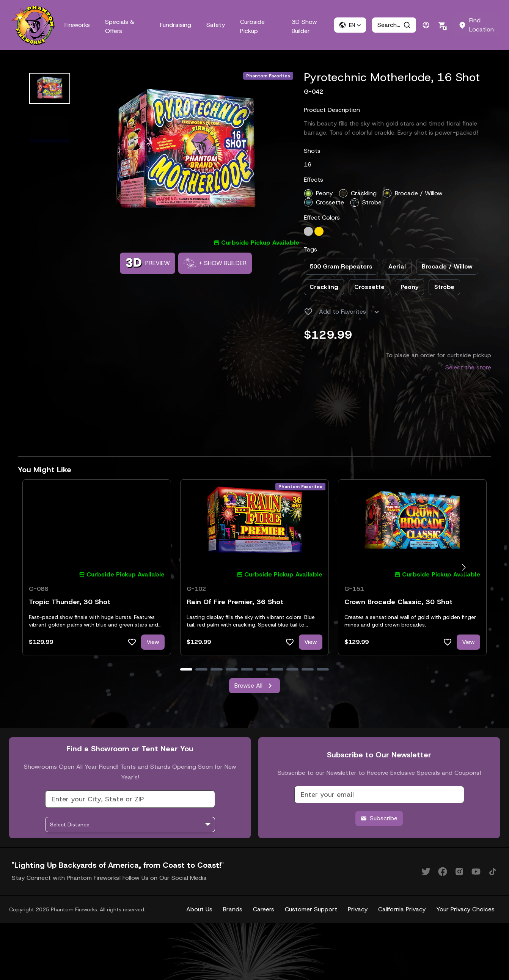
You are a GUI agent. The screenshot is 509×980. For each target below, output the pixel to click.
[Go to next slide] (464, 568)
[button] (350, 25)
